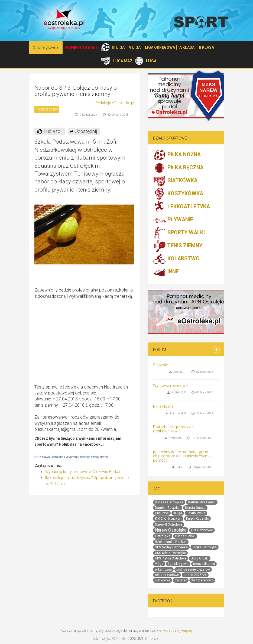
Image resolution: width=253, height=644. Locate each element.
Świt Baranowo (202, 580)
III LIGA (118, 47)
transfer (181, 580)
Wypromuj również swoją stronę (87, 457)
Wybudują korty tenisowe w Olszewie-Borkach (84, 472)
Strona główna (46, 47)
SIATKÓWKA (175, 181)
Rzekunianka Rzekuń (171, 542)
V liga (159, 564)
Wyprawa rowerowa (170, 386)
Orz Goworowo (202, 530)
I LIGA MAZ (123, 61)
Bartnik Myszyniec (202, 502)
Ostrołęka (163, 536)
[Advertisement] (89, 345)
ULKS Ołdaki (200, 558)
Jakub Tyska (196, 513)
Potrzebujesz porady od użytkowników (173, 429)
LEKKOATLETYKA (181, 207)
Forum (160, 350)
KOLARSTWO (176, 259)
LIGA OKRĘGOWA (160, 47)
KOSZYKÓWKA (178, 194)
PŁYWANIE (173, 220)
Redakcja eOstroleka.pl (115, 103)
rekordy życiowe (167, 575)
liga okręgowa (178, 564)
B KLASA (206, 47)
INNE (166, 272)
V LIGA (135, 47)
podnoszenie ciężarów (193, 569)
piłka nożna (163, 569)
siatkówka (163, 580)
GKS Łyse (162, 513)
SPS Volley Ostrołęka (171, 547)
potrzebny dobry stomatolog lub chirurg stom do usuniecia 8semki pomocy (182, 456)
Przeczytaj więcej (177, 630)
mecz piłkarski (204, 564)
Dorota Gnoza (195, 508)
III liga (178, 513)
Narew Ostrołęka (171, 530)
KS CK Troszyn (168, 519)
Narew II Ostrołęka (168, 525)
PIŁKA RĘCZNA (178, 168)
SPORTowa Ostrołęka (49, 457)
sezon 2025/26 (195, 575)
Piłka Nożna (163, 406)
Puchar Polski (185, 536)
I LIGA (151, 61)
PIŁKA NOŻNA (177, 155)
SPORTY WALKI (179, 233)
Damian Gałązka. (168, 508)
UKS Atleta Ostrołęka (170, 553)
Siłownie (160, 365)
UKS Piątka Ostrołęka (171, 558)
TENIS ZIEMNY (178, 246)
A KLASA (187, 47)
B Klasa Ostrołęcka (169, 502)
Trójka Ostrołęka (205, 547)
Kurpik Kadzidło (197, 519)
